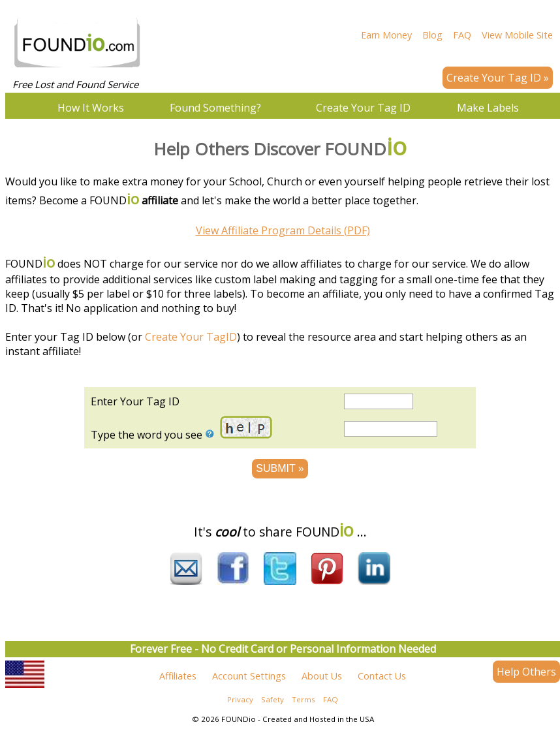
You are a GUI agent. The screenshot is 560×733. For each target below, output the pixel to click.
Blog (432, 35)
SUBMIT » (280, 468)
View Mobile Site (517, 35)
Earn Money (386, 35)
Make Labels (488, 108)
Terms (303, 703)
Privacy (240, 703)
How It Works (91, 108)
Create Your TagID (191, 337)
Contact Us (382, 680)
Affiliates (178, 680)
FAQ (462, 35)
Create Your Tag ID (363, 108)
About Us (322, 680)
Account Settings (249, 680)
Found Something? (215, 108)
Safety (272, 703)
